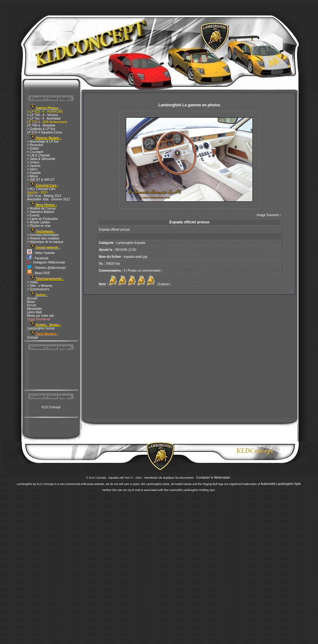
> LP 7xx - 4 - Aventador (44, 118)
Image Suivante (268, 215)
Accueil (32, 298)
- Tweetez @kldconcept (46, 268)
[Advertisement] (51, 370)
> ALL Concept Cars (41, 189)
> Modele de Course (41, 208)
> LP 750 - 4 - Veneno (42, 115)
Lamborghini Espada (131, 243)
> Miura (32, 176)
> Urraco (33, 162)
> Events (33, 215)
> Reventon (35, 145)
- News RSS (38, 273)
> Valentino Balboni (41, 212)
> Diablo (33, 148)
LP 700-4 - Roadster (41, 125)
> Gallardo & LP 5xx (41, 129)
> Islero (32, 169)
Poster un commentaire (144, 271)
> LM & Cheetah (39, 155)
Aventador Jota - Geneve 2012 (49, 199)
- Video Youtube (41, 253)
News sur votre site (41, 316)
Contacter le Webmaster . (214, 478)
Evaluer (164, 284)
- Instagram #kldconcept (46, 262)
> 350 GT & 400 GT (41, 180)
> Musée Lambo (38, 222)
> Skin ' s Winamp (40, 286)
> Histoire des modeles (43, 238)
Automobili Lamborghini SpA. (281, 484)
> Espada (34, 173)
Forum (32, 305)
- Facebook (38, 258)
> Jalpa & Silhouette (41, 159)
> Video (32, 282)
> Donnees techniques (43, 235)
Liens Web (35, 312)
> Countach (35, 152)
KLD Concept (51, 407)
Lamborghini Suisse (41, 328)
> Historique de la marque (45, 242)
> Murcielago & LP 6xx (43, 142)
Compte (33, 337)
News (31, 302)
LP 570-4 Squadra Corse (44, 132)
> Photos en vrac (39, 226)
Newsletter (35, 309)
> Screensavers (38, 289)
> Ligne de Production (43, 219)
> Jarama (34, 166)
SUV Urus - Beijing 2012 (44, 196)
